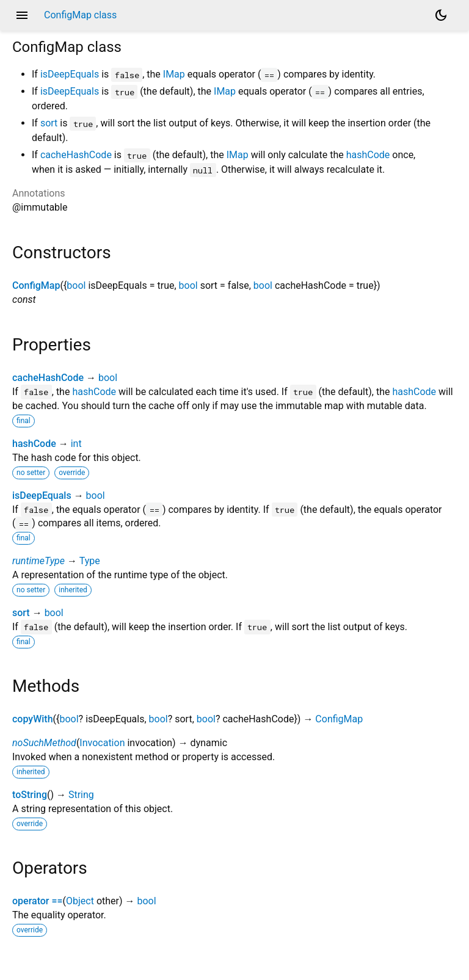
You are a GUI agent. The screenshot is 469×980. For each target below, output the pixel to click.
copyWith (33, 719)
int (76, 444)
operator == (38, 901)
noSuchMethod (44, 743)
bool (76, 285)
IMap (174, 74)
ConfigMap (36, 285)
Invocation (102, 743)
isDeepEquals (70, 74)
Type (90, 561)
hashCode (368, 155)
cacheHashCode (76, 155)
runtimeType (38, 561)
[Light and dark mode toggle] (441, 15)
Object (80, 901)
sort (49, 123)
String (81, 795)
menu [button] (22, 15)
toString (30, 795)
